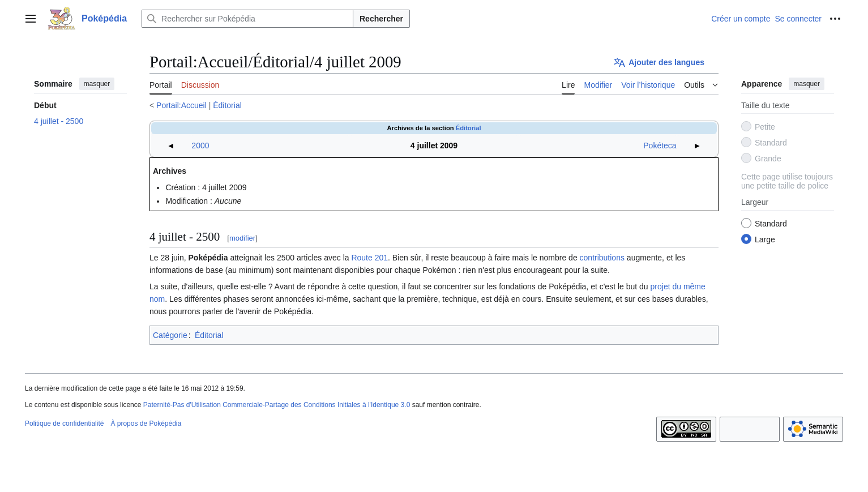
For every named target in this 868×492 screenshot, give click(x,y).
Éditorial (227, 105)
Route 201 (369, 258)
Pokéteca (660, 146)
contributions (602, 258)
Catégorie (170, 335)
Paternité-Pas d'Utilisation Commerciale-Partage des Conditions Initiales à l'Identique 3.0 (277, 405)
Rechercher (381, 19)
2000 (200, 146)
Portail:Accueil (181, 105)
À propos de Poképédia (146, 423)
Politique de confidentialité (64, 423)
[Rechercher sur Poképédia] (247, 19)
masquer (97, 84)
